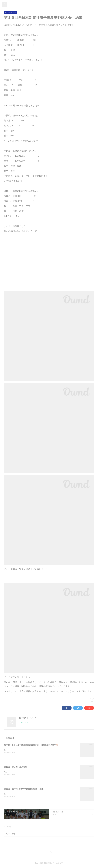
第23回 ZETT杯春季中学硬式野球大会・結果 (24, 789)
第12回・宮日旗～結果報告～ (17, 767)
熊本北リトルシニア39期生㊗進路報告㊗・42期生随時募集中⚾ (31, 745)
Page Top (49, 853)
